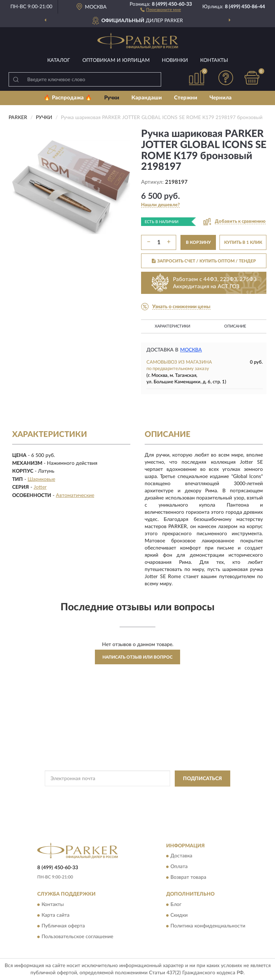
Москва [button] (191, 350)
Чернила (221, 98)
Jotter (40, 487)
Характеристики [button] (172, 326)
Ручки (112, 98)
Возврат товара (188, 878)
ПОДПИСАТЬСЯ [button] (202, 779)
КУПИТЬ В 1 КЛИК (243, 242)
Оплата (179, 867)
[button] (161, 9)
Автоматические (75, 496)
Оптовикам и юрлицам (116, 60)
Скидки (179, 915)
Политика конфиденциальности (208, 926)
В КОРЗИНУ (198, 242)
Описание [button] (235, 326)
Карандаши (147, 98)
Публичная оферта (63, 926)
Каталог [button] (59, 60)
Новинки (175, 60)
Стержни (186, 98)
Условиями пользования (131, 801)
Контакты (214, 60)
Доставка (181, 856)
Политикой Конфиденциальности (173, 795)
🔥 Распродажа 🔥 (68, 98)
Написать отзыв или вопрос (137, 657)
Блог (176, 905)
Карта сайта (56, 915)
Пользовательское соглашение (77, 937)
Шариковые (41, 479)
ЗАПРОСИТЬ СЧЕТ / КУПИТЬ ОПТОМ (204, 261)
